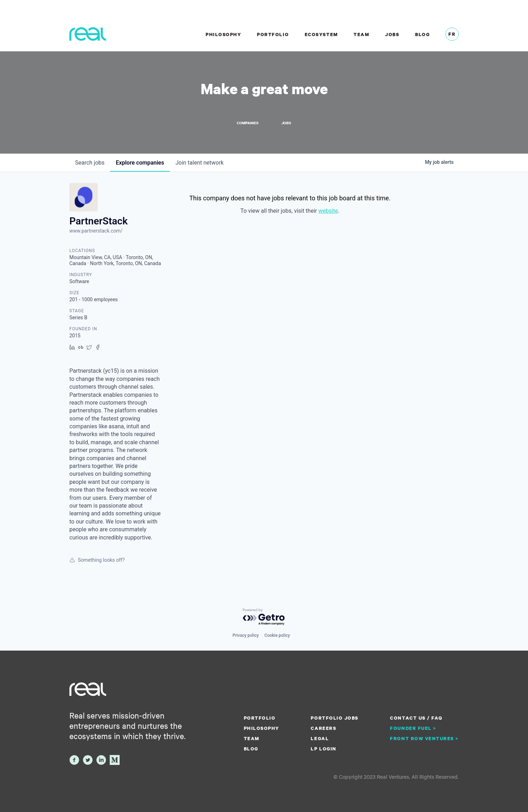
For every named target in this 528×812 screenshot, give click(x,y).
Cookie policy (277, 635)
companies (140, 163)
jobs (90, 163)
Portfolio (273, 34)
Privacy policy (246, 635)
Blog (422, 34)
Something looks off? (97, 560)
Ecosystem (321, 34)
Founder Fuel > (413, 728)
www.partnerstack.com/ (96, 231)
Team (361, 34)
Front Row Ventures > (424, 738)
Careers (323, 728)
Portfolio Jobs (334, 718)
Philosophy (223, 34)
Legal (320, 738)
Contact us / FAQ (416, 718)
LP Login (323, 749)
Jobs (392, 34)
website (328, 211)
